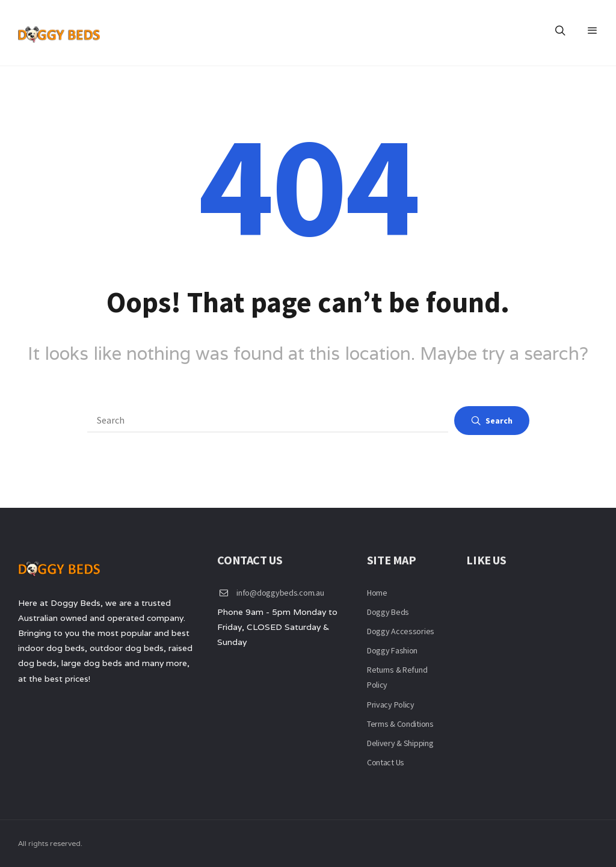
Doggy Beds (388, 612)
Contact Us (386, 762)
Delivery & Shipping (400, 743)
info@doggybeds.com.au (280, 593)
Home (377, 593)
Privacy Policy (391, 705)
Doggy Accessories (401, 631)
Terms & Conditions (400, 724)
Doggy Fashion (392, 650)
